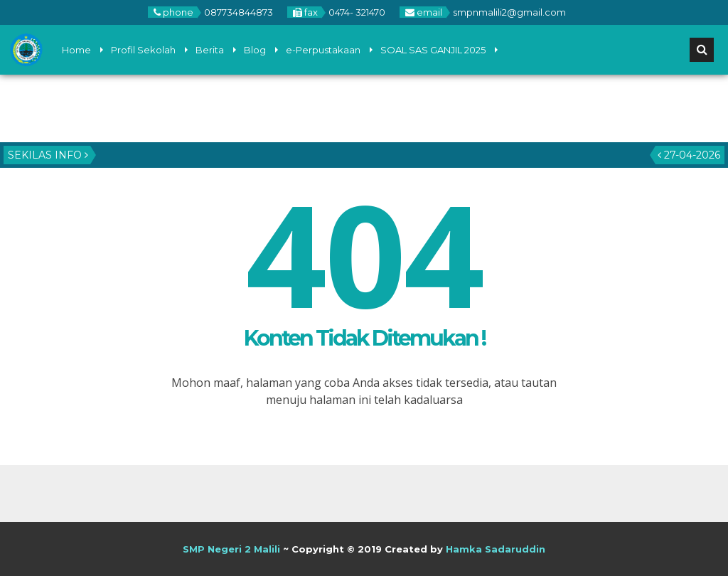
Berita (210, 50)
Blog (255, 50)
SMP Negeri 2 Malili (231, 549)
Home (76, 50)
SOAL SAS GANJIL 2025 (433, 50)
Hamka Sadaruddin (496, 549)
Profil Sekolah (143, 50)
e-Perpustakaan (323, 50)
